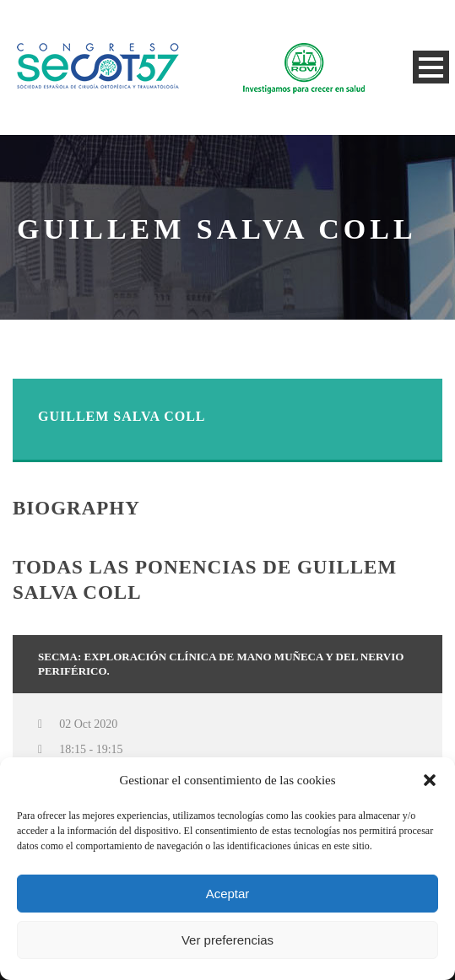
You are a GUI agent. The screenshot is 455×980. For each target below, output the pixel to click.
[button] (430, 780)
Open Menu (431, 67)
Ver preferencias (227, 940)
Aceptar (228, 894)
